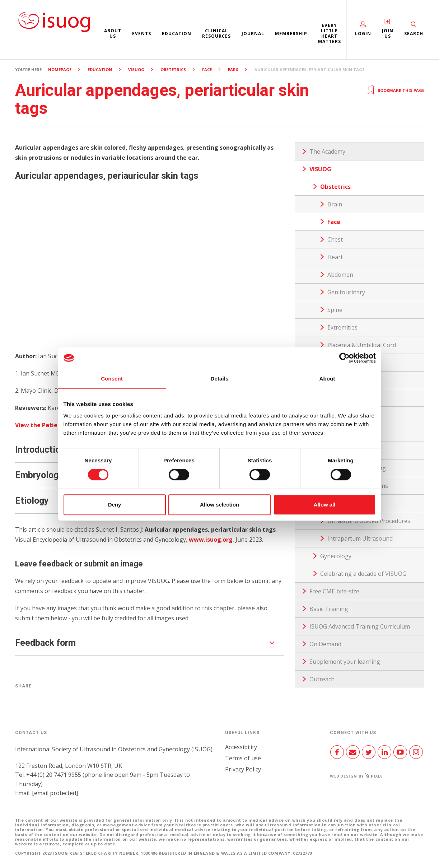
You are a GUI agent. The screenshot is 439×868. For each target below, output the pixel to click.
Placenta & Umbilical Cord (362, 345)
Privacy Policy (243, 769)
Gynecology (336, 556)
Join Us (388, 33)
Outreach (322, 679)
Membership (291, 34)
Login (363, 34)
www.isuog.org (211, 540)
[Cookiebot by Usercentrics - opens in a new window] (344, 358)
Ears (233, 69)
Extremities (342, 327)
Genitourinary (346, 292)
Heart (335, 257)
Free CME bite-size (334, 591)
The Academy (327, 151)
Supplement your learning (345, 662)
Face (207, 69)
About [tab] (327, 379)
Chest (335, 239)
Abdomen (340, 275)
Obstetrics (173, 69)
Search (414, 34)
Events (142, 34)
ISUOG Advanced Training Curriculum (360, 626)
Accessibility (241, 747)
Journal (253, 34)
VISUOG (136, 69)
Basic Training (329, 609)
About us (113, 33)
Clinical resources (216, 33)
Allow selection (219, 505)
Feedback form (45, 643)
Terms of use (243, 758)
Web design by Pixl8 (356, 776)
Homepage (60, 69)
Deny (115, 505)
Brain (335, 204)
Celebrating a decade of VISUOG (363, 574)
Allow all (325, 505)
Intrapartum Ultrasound (360, 538)
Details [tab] (220, 379)
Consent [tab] (112, 379)
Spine (335, 310)
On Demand (325, 644)
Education (177, 34)
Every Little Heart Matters (330, 33)
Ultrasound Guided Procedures (369, 521)
